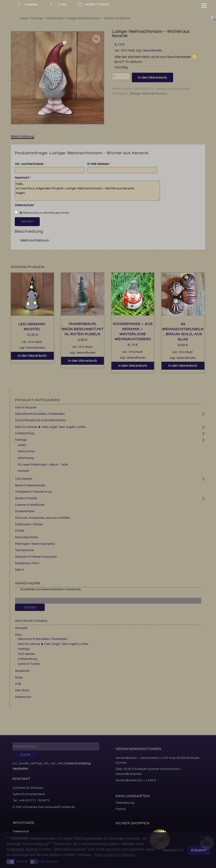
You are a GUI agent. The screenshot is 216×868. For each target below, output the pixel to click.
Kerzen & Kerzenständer (30, 485)
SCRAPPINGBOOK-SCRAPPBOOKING (40, 420)
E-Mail (57, 5)
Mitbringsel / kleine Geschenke (35, 544)
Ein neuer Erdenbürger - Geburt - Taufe (43, 465)
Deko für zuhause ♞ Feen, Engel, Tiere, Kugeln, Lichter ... (52, 427)
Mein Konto (22, 690)
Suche (25, 755)
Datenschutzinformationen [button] (115, 855)
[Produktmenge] (121, 76)
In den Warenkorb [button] (32, 356)
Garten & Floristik (26, 498)
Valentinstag (26, 458)
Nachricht (23, 178)
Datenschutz (25, 205)
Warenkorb (22, 671)
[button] (96, 39)
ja (18, 212)
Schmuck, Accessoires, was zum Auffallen (42, 518)
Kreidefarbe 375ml (27, 563)
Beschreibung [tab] (22, 136)
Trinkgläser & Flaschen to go (33, 492)
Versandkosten (152, 51)
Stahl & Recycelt (26, 407)
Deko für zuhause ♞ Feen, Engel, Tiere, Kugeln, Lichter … (54, 644)
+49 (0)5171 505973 (94, 5)
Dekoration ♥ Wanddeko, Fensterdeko (40, 414)
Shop (18, 635)
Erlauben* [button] (199, 850)
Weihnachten (181, 89)
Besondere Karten (27, 537)
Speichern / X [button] (173, 850)
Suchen (30, 607)
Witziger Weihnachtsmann (148, 94)
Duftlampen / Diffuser (29, 524)
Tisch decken (24, 479)
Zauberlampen (25, 511)
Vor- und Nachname (30, 164)
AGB (18, 684)
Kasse (19, 678)
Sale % (20, 570)
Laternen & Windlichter (30, 505)
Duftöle (20, 531)
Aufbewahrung (25, 433)
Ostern (22, 445)
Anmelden (27, 5)
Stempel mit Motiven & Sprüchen (36, 557)
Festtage (21, 440)
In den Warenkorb (152, 77)
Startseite (21, 628)
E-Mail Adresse (99, 164)
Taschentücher (25, 550)
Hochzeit (23, 471)
